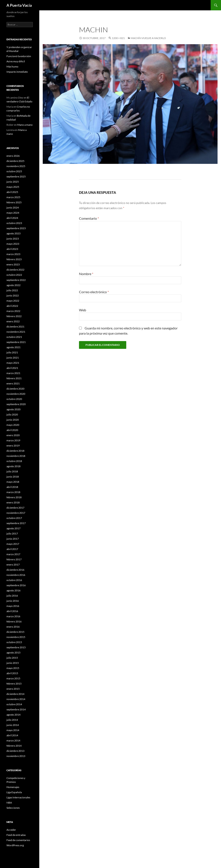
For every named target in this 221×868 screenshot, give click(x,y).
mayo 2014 (13, 730)
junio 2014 (13, 725)
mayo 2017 (13, 544)
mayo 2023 (13, 244)
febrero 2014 (14, 746)
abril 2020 (12, 430)
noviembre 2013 (16, 756)
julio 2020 (12, 414)
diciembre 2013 (15, 751)
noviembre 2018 (16, 456)
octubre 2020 (14, 399)
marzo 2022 (13, 311)
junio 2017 (13, 539)
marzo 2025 (13, 197)
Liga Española (14, 792)
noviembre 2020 (16, 394)
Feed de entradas (16, 835)
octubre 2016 (14, 580)
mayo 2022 (13, 301)
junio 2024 (13, 208)
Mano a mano (25, 125)
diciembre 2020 (15, 389)
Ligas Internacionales (18, 797)
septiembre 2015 (16, 647)
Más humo (12, 67)
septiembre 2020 (16, 404)
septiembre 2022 (16, 280)
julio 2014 (12, 720)
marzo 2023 (13, 254)
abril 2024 (12, 218)
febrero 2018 (14, 497)
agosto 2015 (13, 653)
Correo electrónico (94, 292)
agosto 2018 (13, 466)
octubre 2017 (14, 518)
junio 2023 (13, 239)
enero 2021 (13, 383)
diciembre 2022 (15, 270)
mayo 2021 (13, 363)
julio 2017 (12, 533)
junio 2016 (13, 601)
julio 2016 (12, 596)
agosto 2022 (13, 285)
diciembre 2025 (15, 161)
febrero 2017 (14, 559)
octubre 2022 (14, 275)
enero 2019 (13, 446)
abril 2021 (12, 368)
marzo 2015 (13, 678)
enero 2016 (13, 627)
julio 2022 (12, 290)
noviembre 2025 (16, 166)
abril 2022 (12, 306)
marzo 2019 (13, 440)
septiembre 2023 (16, 228)
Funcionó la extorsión (19, 56)
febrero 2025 (14, 202)
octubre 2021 (14, 337)
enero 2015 (13, 689)
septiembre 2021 (16, 342)
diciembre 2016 (15, 570)
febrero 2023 (14, 259)
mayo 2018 (13, 482)
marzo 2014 (13, 740)
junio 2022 (13, 295)
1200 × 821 (118, 38)
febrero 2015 (14, 684)
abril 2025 (12, 192)
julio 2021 (12, 352)
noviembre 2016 (16, 575)
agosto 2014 (13, 715)
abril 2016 (12, 611)
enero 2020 (13, 435)
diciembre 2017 (15, 508)
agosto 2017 (13, 528)
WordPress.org (15, 845)
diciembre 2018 (15, 451)
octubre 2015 (14, 642)
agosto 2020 (13, 409)
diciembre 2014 (15, 694)
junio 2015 (13, 663)
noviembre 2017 (16, 513)
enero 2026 (13, 156)
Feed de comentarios (18, 840)
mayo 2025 (13, 187)
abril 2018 (12, 487)
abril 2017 (12, 549)
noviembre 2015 (16, 637)
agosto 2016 (13, 590)
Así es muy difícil (16, 61)
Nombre (86, 274)
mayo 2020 (13, 425)
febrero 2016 (14, 621)
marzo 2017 (13, 554)
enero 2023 (13, 264)
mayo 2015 (13, 668)
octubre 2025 (14, 171)
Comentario (89, 218)
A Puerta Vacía (19, 5)
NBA (9, 803)
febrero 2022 (14, 316)
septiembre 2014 (16, 709)
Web (83, 310)
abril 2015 (12, 673)
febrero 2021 (14, 378)
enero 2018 (13, 502)
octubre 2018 (14, 461)
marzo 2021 (13, 373)
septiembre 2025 (16, 176)
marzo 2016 (13, 616)
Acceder (11, 830)
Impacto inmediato (17, 72)
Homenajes (13, 787)
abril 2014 (12, 735)
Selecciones (13, 808)
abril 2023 (12, 249)
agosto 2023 (13, 233)
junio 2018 (13, 477)
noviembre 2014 (16, 699)
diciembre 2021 (15, 327)
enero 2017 (13, 565)
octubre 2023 (14, 223)
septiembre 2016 (16, 585)
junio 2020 (13, 420)
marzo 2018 (13, 492)
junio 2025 (13, 182)
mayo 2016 (13, 606)
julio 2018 (12, 471)
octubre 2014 (14, 704)
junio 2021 (13, 358)
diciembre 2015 (15, 632)
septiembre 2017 (16, 523)
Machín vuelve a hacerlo (148, 38)
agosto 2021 (13, 347)
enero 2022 (13, 321)
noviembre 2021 (16, 332)
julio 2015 (12, 658)
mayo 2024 (13, 213)
